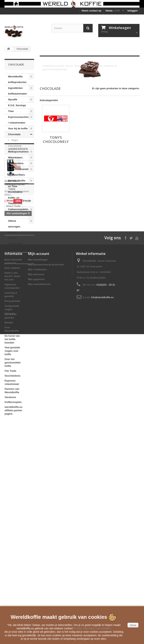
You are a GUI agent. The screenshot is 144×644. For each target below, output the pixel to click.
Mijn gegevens (36, 482)
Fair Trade (10, 574)
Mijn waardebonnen (39, 487)
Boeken (12, 215)
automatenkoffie (16, 376)
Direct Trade (13, 371)
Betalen (9, 526)
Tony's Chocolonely (15, 143)
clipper (10, 393)
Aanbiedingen (18, 275)
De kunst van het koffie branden (12, 542)
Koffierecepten (13, 605)
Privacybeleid (12, 504)
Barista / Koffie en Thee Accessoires (17, 186)
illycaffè (13, 99)
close (133, 625)
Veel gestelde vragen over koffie (12, 554)
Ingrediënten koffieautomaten (17, 91)
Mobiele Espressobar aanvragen (15, 244)
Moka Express (15, 416)
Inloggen (133, 11)
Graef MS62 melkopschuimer (15, 309)
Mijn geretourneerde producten (46, 468)
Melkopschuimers (18, 152)
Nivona (10, 365)
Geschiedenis (12, 579)
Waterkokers (15, 157)
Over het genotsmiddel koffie (12, 566)
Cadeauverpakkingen (20, 209)
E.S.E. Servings (17, 105)
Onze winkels (12, 471)
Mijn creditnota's (38, 473)
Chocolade (14, 134)
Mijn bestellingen (38, 463)
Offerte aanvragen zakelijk (14, 227)
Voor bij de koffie (18, 128)
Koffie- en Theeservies (15, 201)
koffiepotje (25, 365)
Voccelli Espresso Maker (17, 400)
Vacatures (10, 600)
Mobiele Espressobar (19, 388)
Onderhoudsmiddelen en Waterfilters (21, 172)
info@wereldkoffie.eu (102, 500)
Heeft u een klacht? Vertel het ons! (12, 479)
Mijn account (39, 457)
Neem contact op (92, 11)
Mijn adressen (36, 477)
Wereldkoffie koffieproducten (17, 79)
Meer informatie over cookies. (94, 628)
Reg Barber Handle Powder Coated (17, 409)
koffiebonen (13, 382)
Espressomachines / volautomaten (19, 120)
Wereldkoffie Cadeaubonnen (17, 258)
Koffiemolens (16, 163)
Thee (11, 111)
